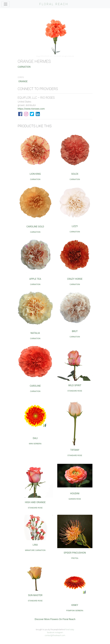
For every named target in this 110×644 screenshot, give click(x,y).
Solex (75, 174)
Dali (35, 438)
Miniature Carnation (35, 550)
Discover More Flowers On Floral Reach (55, 619)
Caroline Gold (35, 227)
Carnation (24, 67)
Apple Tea (35, 279)
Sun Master (35, 595)
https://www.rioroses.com (31, 109)
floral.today (70, 630)
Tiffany (75, 450)
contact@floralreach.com (55, 635)
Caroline (35, 386)
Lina (35, 545)
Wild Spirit (75, 385)
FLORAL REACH (54, 4)
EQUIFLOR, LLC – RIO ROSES (52, 56)
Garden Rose (75, 499)
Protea (75, 558)
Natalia (35, 333)
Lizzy (75, 226)
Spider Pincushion (75, 553)
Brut (75, 331)
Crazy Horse (75, 279)
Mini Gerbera (35, 444)
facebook (51, 632)
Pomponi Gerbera (75, 611)
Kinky (75, 605)
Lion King (35, 174)
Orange (23, 81)
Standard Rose (75, 391)
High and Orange (35, 502)
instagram (59, 632)
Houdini (75, 493)
